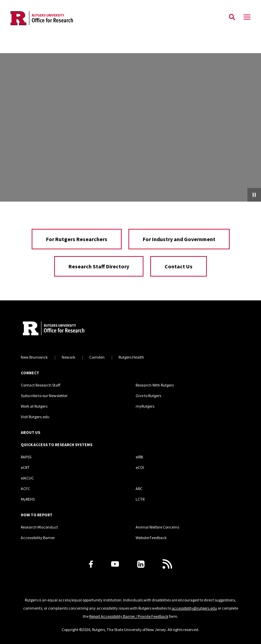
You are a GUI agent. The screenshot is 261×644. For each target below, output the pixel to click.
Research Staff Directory (99, 266)
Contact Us (179, 266)
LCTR (140, 499)
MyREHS (28, 499)
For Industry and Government (179, 239)
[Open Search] (232, 17)
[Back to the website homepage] (42, 18)
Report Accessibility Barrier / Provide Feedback (129, 616)
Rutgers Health (131, 357)
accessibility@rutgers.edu (194, 608)
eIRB (139, 457)
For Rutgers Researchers (77, 239)
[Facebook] (91, 564)
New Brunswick (34, 357)
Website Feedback (151, 538)
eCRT (25, 467)
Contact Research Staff (41, 385)
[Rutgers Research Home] (75, 329)
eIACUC (27, 478)
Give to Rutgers (148, 396)
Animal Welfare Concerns (157, 527)
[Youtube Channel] (115, 564)
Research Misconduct (39, 527)
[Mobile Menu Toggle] (247, 17)
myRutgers (145, 406)
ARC (139, 489)
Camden (97, 357)
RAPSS (26, 457)
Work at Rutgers (34, 406)
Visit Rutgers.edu (35, 417)
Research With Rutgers (155, 385)
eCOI (140, 467)
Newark (68, 357)
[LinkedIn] (141, 564)
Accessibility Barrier (38, 538)
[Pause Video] (254, 195)
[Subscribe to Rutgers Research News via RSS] (167, 564)
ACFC (25, 489)
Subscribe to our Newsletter (44, 396)
